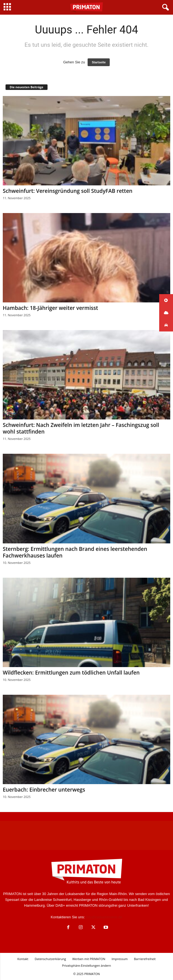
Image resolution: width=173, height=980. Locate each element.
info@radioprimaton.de (104, 917)
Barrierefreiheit (145, 959)
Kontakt (23, 959)
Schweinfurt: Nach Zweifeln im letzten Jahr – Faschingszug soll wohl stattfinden (81, 428)
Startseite (99, 62)
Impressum (120, 959)
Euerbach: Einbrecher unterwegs (44, 790)
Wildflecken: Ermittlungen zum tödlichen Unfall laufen (71, 673)
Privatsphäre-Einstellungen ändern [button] (86, 965)
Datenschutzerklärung (50, 959)
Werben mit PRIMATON (89, 959)
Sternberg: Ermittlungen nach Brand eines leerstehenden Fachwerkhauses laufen (75, 552)
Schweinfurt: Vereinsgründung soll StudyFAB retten (68, 191)
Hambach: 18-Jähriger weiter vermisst (50, 308)
